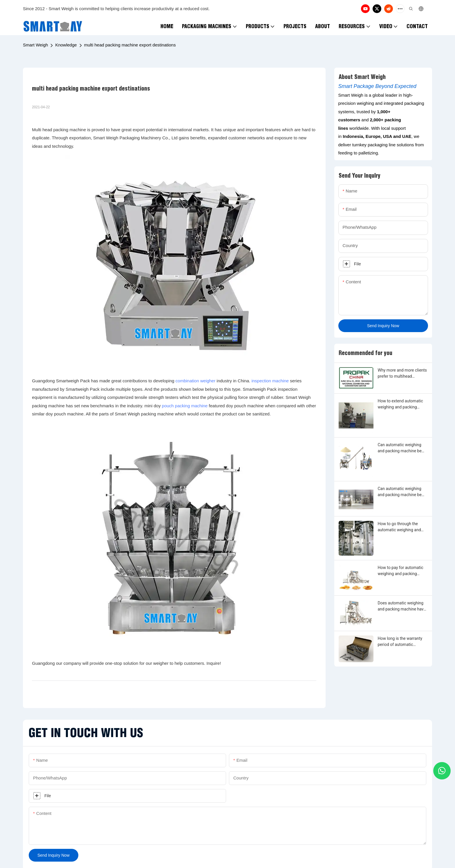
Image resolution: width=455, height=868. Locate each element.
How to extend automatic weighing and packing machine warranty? (400, 404)
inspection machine (270, 381)
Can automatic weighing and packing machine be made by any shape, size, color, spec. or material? (400, 492)
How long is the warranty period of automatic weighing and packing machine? (400, 642)
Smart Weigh (35, 45)
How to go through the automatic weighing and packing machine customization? (399, 527)
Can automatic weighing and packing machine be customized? (400, 448)
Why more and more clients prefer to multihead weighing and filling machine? (402, 374)
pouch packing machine (185, 406)
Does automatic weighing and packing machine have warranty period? (402, 606)
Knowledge (66, 45)
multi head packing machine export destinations (130, 45)
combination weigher (196, 381)
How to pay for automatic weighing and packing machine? (401, 571)
